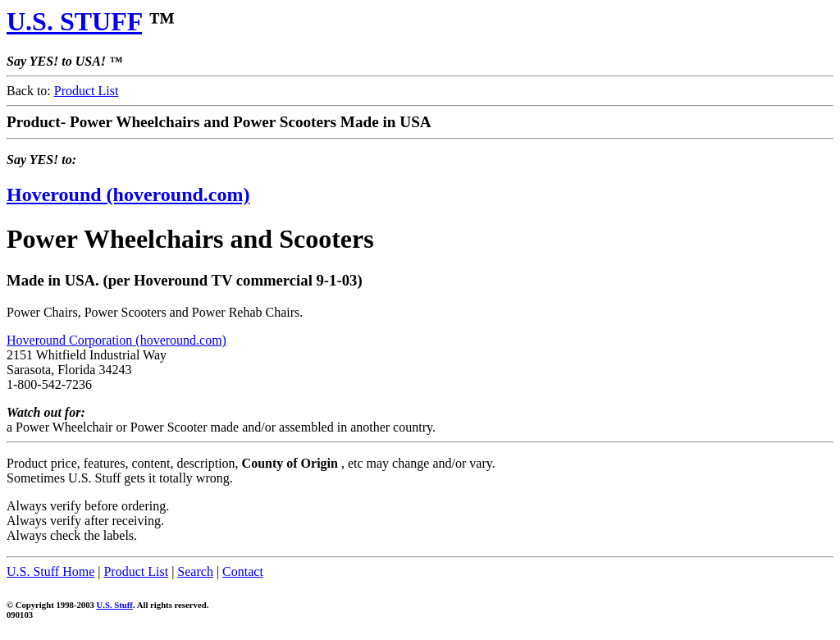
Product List (87, 91)
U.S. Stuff (115, 605)
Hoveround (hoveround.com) (128, 194)
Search (195, 571)
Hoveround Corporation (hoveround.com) (116, 340)
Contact (243, 571)
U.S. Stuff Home (50, 571)
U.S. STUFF (74, 21)
